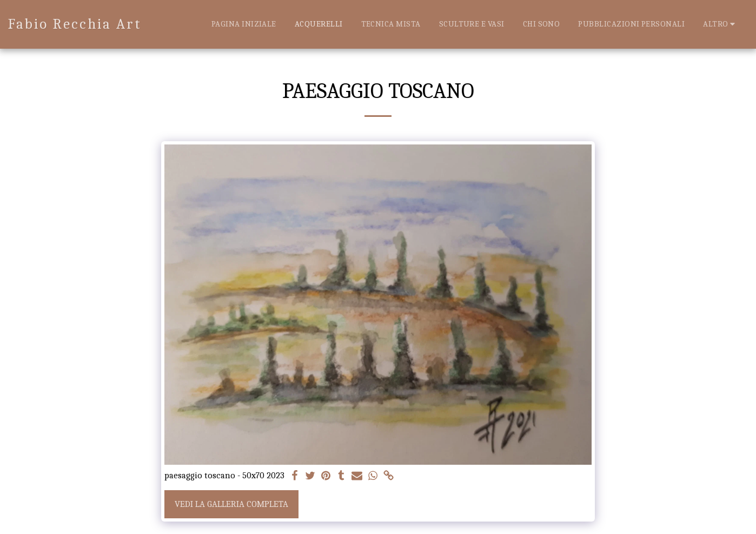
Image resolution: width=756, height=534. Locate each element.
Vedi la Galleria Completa (231, 504)
